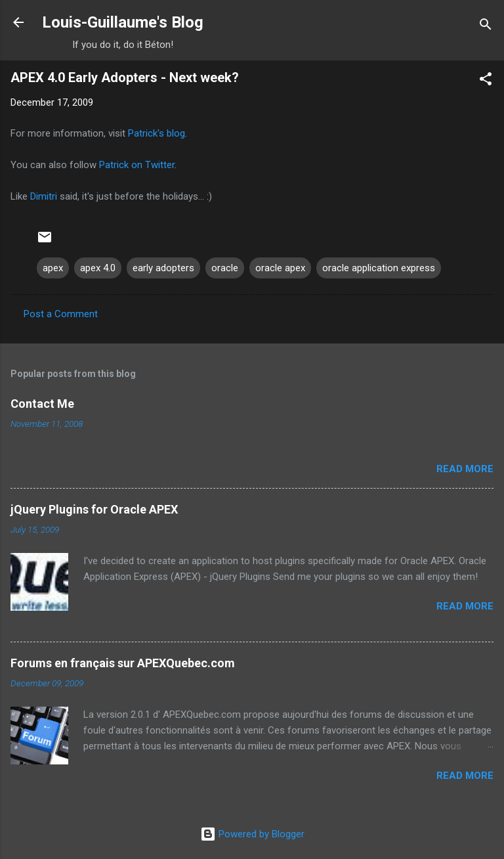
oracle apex (280, 268)
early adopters (163, 268)
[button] (486, 81)
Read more (465, 469)
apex (53, 268)
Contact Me (42, 404)
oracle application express (379, 268)
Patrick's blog (157, 133)
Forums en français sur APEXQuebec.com (123, 663)
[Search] (486, 27)
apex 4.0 (98, 268)
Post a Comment (61, 314)
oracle (225, 268)
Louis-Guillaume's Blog (123, 22)
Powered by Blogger (252, 834)
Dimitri (44, 196)
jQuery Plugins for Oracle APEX (94, 509)
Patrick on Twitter (137, 165)
